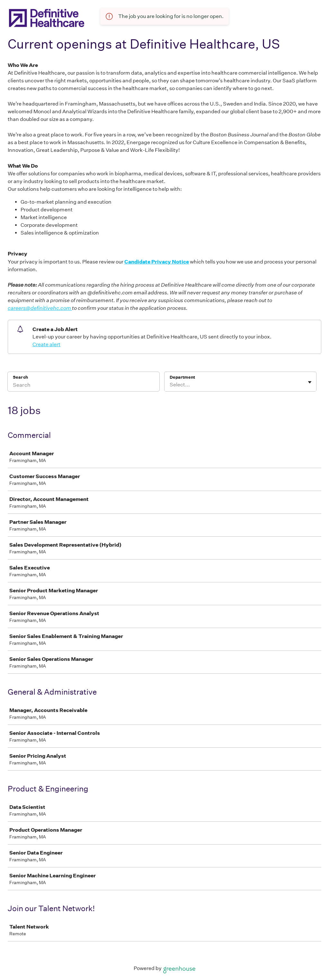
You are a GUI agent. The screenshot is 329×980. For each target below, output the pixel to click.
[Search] (84, 386)
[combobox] (170, 385)
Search (20, 377)
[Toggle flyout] (310, 382)
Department (182, 377)
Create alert (46, 344)
